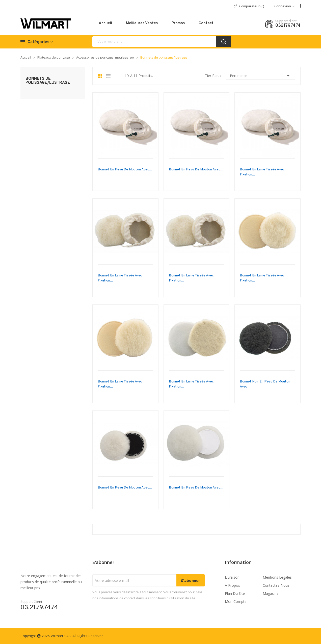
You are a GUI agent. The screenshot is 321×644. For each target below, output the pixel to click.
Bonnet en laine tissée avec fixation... (262, 172)
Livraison (232, 577)
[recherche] (162, 42)
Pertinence (261, 76)
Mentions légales (277, 577)
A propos (232, 585)
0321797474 (288, 26)
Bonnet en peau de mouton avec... (125, 170)
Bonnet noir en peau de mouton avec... (265, 384)
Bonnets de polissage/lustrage (48, 81)
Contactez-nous (276, 585)
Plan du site (235, 593)
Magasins (271, 593)
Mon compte (236, 601)
